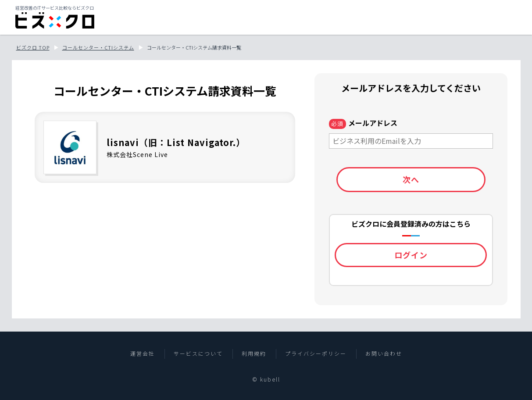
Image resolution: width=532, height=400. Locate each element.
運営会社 (143, 354)
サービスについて (198, 354)
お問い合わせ (384, 354)
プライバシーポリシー (316, 354)
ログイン (411, 255)
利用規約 (254, 354)
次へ (411, 179)
